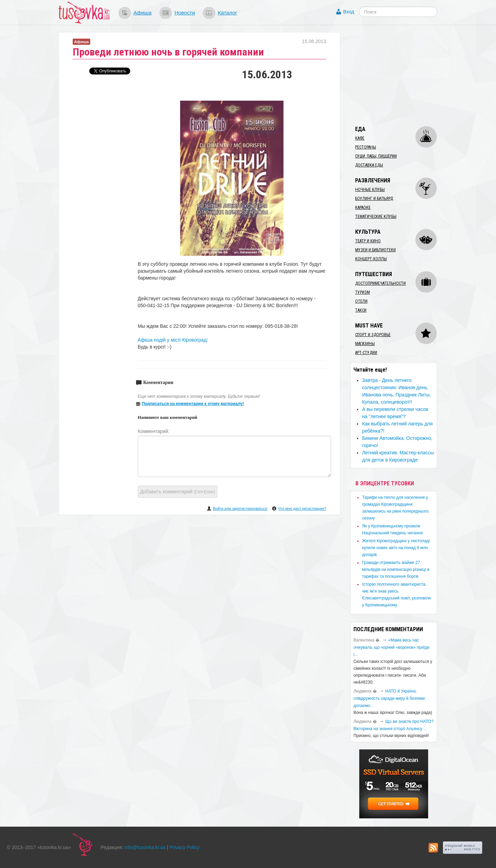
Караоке (363, 208)
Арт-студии (366, 353)
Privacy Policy (184, 847)
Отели (361, 301)
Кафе (360, 138)
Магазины (365, 344)
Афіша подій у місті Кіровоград (172, 340)
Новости (185, 13)
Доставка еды (369, 165)
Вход (349, 12)
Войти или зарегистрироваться (240, 508)
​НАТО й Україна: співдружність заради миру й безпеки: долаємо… (390, 698)
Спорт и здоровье (373, 335)
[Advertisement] (402, 75)
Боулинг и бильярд (374, 199)
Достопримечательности (380, 283)
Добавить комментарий (178, 492)
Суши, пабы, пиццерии (376, 156)
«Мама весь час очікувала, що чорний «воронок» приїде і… (391, 647)
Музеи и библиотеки (375, 250)
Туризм (363, 292)
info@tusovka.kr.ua (145, 847)
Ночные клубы (370, 190)
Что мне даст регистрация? (302, 508)
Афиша (142, 13)
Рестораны (366, 147)
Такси (361, 310)
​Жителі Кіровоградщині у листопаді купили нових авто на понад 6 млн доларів (396, 548)
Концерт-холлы (371, 259)
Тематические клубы (376, 216)
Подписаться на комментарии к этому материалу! (193, 404)
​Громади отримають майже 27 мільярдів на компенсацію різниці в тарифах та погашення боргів (396, 569)
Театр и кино (368, 241)
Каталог (227, 13)
